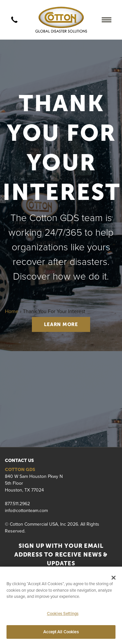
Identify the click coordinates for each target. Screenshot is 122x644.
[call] (14, 20)
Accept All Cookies (61, 632)
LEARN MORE (61, 324)
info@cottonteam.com (26, 510)
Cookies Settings (63, 613)
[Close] (114, 578)
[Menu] (107, 20)
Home (12, 311)
